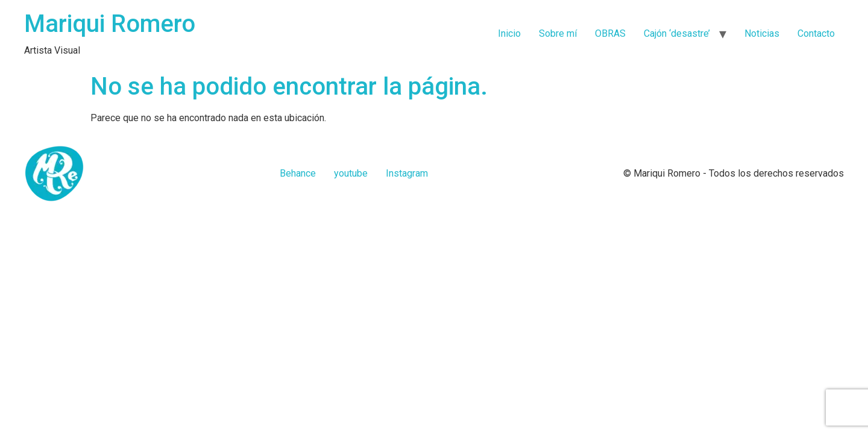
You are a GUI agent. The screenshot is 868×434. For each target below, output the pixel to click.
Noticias (762, 33)
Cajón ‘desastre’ (677, 33)
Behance (298, 173)
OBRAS (610, 33)
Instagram (407, 173)
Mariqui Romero (110, 24)
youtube (351, 173)
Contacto (816, 33)
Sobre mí (558, 33)
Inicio (509, 33)
